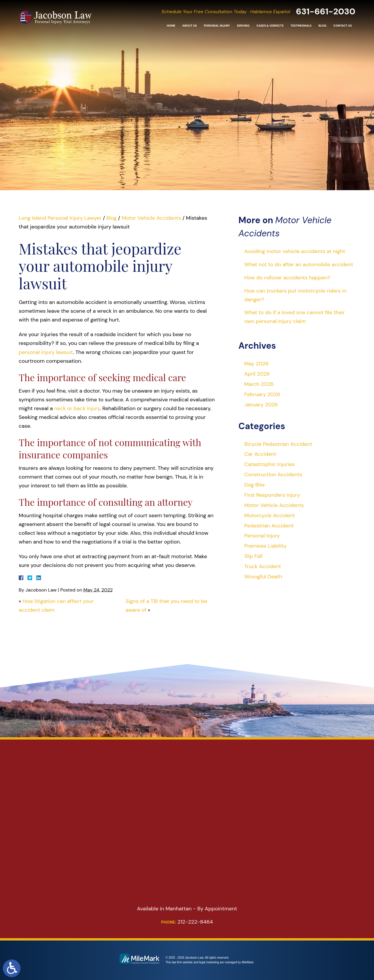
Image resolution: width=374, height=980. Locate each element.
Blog (322, 26)
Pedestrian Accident (269, 526)
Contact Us (343, 26)
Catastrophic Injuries (269, 464)
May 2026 (256, 364)
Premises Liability (265, 546)
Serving (243, 26)
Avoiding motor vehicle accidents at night (295, 251)
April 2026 (257, 374)
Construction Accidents (273, 474)
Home (171, 26)
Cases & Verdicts (270, 26)
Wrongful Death (263, 577)
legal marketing (209, 962)
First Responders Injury (272, 495)
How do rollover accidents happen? (287, 278)
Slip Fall (253, 556)
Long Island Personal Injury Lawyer (60, 218)
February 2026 (262, 394)
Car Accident (260, 454)
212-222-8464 (187, 922)
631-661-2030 (325, 12)
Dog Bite (254, 485)
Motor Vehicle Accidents (151, 218)
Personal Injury (217, 26)
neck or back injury (77, 408)
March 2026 (259, 384)
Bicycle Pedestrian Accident (278, 444)
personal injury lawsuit (46, 352)
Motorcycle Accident (270, 515)
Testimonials (301, 26)
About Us (189, 26)
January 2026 (261, 405)
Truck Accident (263, 566)
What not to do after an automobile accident (299, 264)
